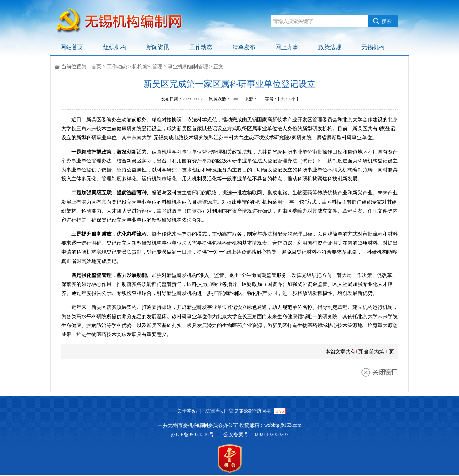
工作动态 (201, 47)
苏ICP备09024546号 (192, 435)
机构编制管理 (147, 67)
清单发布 (244, 47)
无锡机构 (373, 47)
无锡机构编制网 (124, 21)
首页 (96, 67)
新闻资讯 (158, 47)
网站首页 (72, 47)
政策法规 (330, 47)
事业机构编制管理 (188, 67)
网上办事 (287, 47)
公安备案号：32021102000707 (256, 435)
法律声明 (215, 411)
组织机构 (115, 47)
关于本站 (187, 411)
